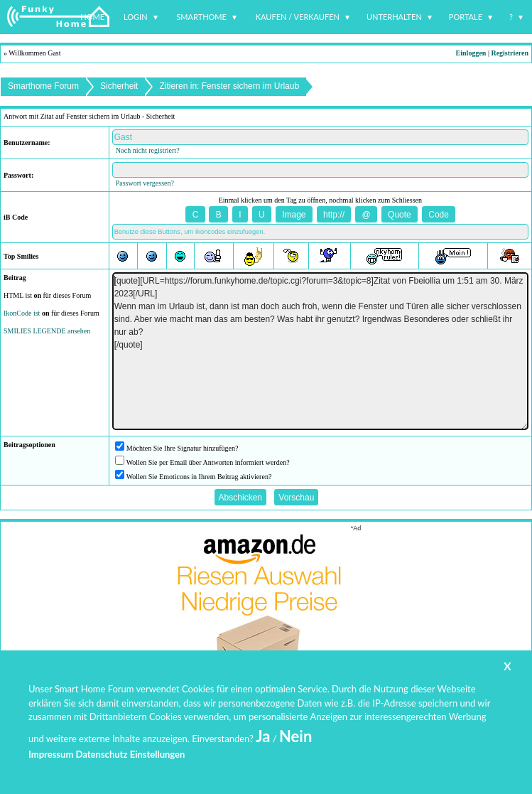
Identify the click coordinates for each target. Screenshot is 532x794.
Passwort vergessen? (145, 183)
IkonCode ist (22, 313)
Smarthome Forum (43, 86)
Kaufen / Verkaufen (298, 17)
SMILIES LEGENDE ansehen (47, 331)
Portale (466, 17)
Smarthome (201, 17)
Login (136, 17)
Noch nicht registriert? (148, 150)
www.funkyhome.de (275, 755)
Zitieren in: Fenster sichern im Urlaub (229, 86)
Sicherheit (119, 86)
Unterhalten (394, 17)
